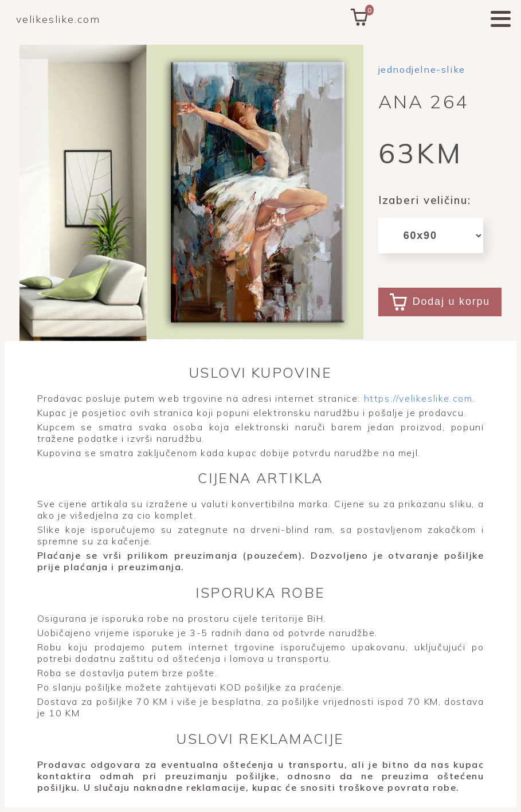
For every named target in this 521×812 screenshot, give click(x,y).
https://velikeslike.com (416, 398)
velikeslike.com (58, 19)
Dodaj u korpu (440, 302)
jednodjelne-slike (422, 69)
